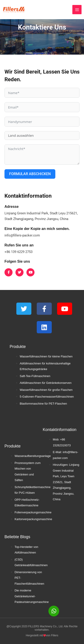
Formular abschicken (30, 174)
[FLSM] (14, 10)
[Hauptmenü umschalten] (77, 10)
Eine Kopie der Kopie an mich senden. (37, 229)
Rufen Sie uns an (19, 245)
